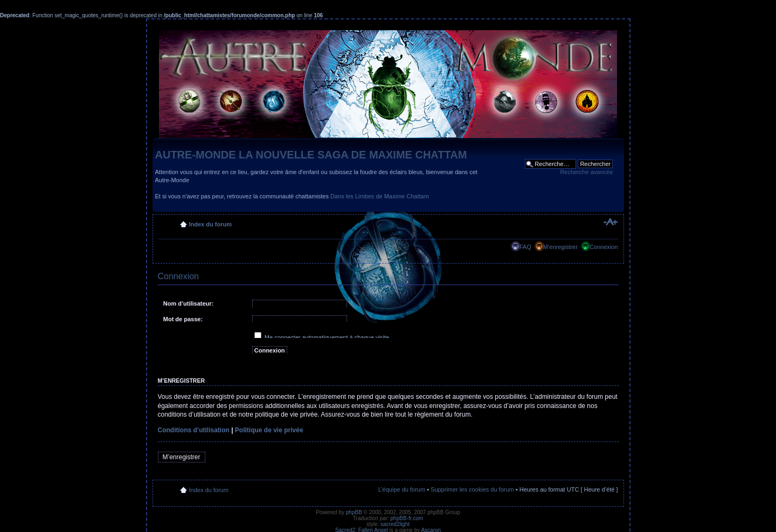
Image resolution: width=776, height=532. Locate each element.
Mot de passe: (183, 319)
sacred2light (395, 524)
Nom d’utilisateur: (189, 303)
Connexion (604, 247)
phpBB (354, 512)
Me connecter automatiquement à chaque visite (322, 337)
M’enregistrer (560, 247)
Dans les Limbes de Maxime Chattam (380, 196)
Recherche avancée (586, 172)
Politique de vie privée (269, 430)
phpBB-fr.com (407, 518)
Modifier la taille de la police (610, 222)
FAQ (525, 247)
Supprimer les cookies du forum (472, 489)
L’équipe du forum (402, 489)
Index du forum (210, 224)
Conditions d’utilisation (194, 430)
